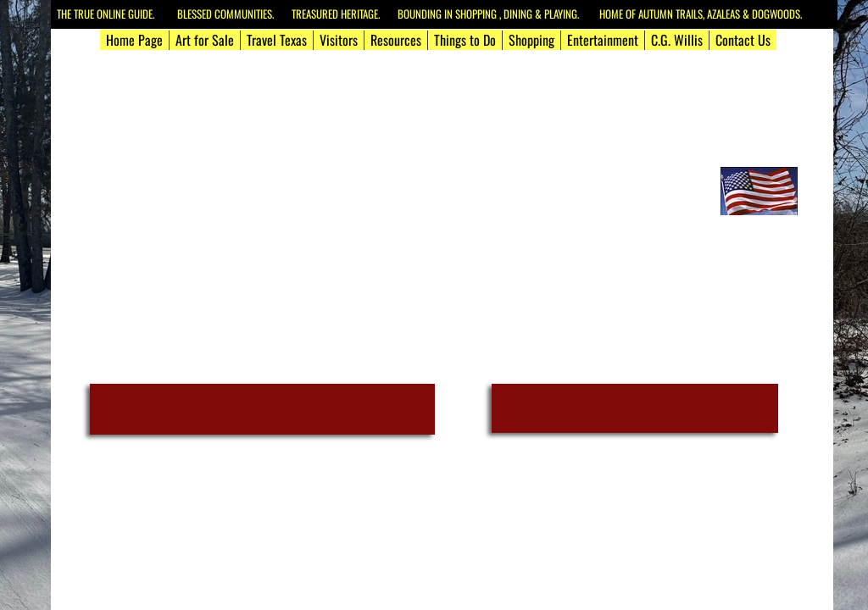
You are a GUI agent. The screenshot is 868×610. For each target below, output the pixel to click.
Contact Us (743, 40)
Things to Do (465, 40)
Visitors (339, 40)
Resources (396, 40)
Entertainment (603, 40)
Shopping (531, 40)
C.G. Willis (677, 40)
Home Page (134, 40)
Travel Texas (277, 40)
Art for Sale (205, 40)
